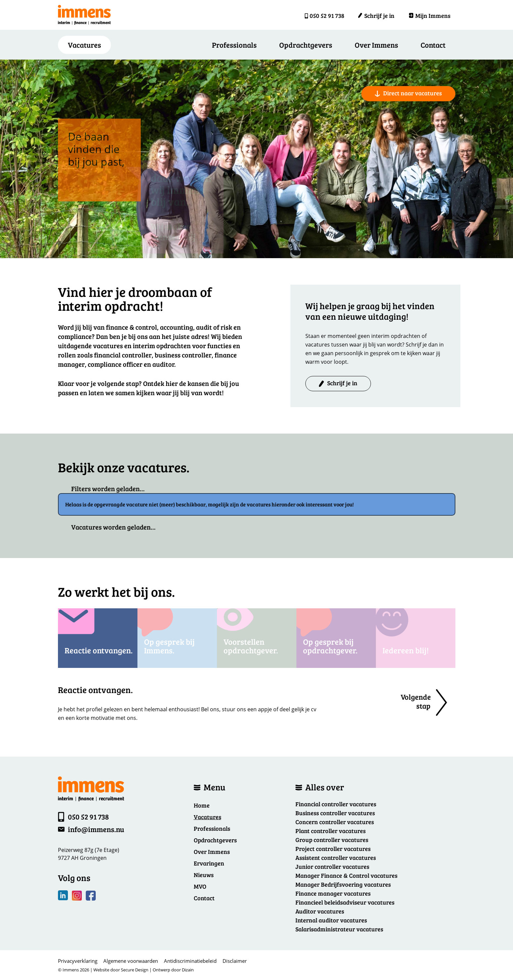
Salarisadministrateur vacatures (339, 929)
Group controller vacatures (332, 840)
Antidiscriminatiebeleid (190, 961)
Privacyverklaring (78, 961)
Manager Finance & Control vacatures (346, 875)
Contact (433, 45)
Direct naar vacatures (408, 93)
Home (202, 805)
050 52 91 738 (327, 16)
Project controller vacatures (333, 849)
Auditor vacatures (320, 911)
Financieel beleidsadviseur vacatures (345, 902)
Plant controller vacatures (331, 831)
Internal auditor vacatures (331, 920)
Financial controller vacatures (336, 804)
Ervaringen (209, 863)
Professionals (234, 45)
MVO (200, 886)
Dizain (188, 970)
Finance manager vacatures (333, 893)
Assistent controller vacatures (336, 858)
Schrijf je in (376, 16)
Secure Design (135, 970)
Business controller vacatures (335, 813)
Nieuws (204, 875)
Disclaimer (235, 961)
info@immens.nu (96, 829)
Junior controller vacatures (332, 866)
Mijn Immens (430, 16)
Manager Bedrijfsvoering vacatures (343, 884)
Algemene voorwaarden (131, 961)
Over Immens (376, 45)
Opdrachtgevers (306, 45)
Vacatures (207, 817)
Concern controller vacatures (335, 822)
